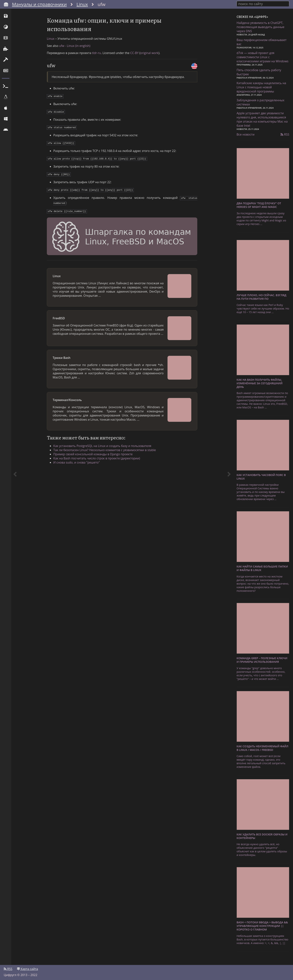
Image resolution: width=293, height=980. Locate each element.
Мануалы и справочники (39, 4)
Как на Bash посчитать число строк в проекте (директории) (98, 457)
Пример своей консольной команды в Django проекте (94, 453)
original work (149, 55)
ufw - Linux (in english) (75, 48)
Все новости (246, 134)
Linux (82, 4)
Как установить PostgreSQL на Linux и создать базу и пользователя (103, 444)
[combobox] (263, 4)
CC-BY (134, 55)
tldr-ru (96, 55)
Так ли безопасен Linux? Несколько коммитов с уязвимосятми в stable (106, 448)
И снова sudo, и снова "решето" (78, 461)
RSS (285, 134)
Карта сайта (27, 968)
